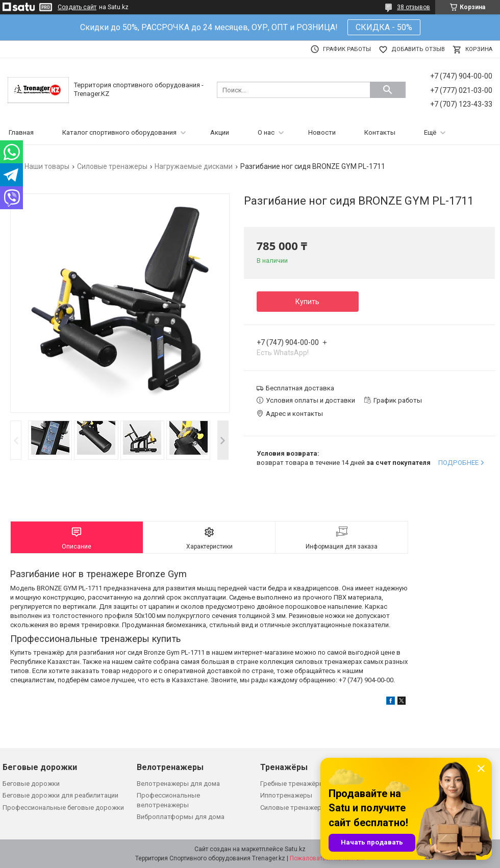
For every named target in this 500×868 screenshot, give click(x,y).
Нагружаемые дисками (194, 166)
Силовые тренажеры (112, 166)
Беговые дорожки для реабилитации (60, 795)
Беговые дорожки (31, 784)
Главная (21, 132)
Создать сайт (77, 7)
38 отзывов (414, 7)
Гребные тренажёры (292, 784)
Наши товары (47, 166)
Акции (220, 132)
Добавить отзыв (418, 49)
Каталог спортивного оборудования (119, 132)
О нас (266, 132)
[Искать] (388, 90)
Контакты (380, 132)
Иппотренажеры (286, 795)
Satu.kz (295, 849)
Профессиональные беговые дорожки (63, 808)
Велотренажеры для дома (178, 784)
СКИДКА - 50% (384, 27)
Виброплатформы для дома (181, 817)
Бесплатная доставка (300, 388)
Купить (307, 302)
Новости (322, 132)
